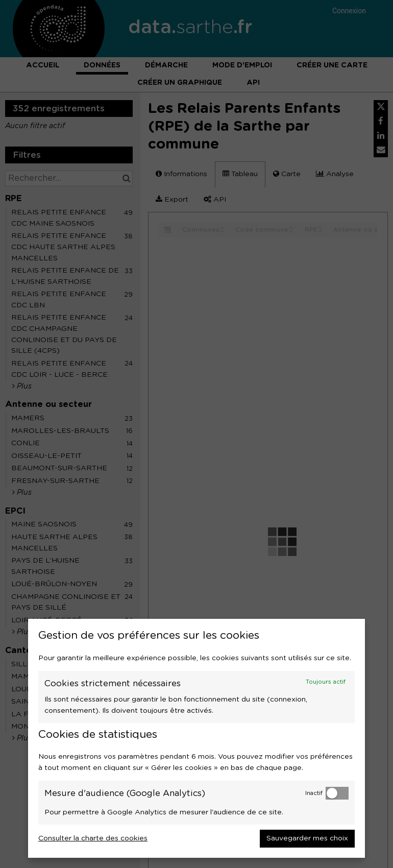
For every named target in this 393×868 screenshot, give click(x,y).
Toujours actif (326, 682)
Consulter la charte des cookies (93, 838)
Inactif (314, 793)
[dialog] (196, 738)
